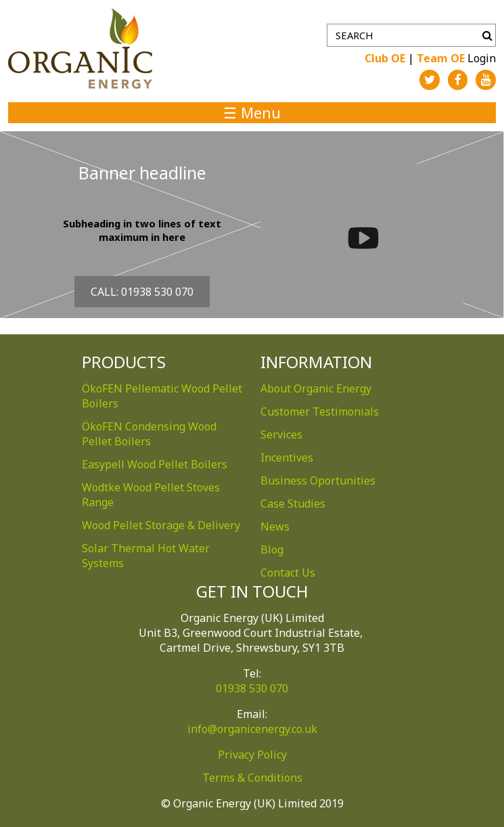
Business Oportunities (318, 480)
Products (124, 362)
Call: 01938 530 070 (142, 292)
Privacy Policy (252, 755)
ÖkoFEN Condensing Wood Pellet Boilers (149, 434)
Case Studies (293, 504)
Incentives (287, 457)
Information (316, 362)
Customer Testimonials (320, 411)
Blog (272, 550)
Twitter (430, 80)
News (275, 527)
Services (281, 434)
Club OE (385, 58)
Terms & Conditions (252, 778)
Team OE (441, 58)
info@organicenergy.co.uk (252, 729)
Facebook (458, 80)
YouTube (486, 80)
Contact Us (288, 573)
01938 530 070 (252, 688)
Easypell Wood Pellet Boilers (155, 464)
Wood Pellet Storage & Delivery (161, 525)
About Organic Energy (316, 388)
